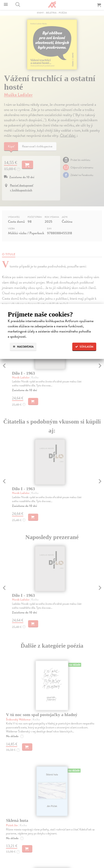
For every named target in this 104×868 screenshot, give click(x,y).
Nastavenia (23, 347)
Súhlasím (84, 347)
